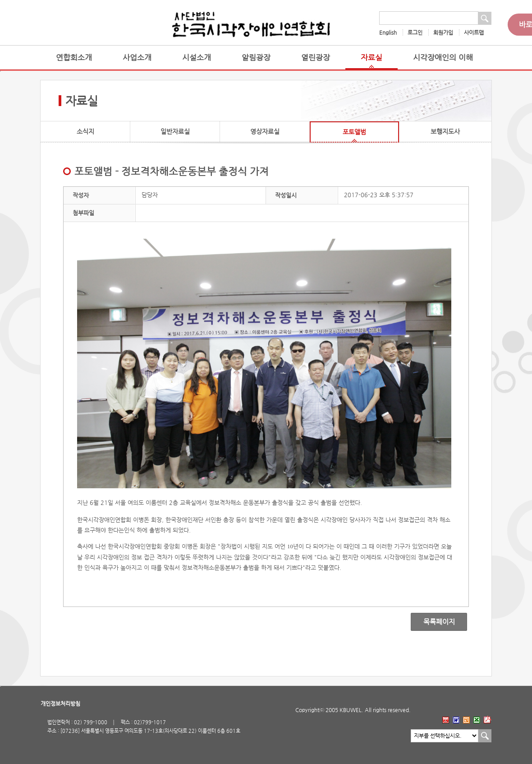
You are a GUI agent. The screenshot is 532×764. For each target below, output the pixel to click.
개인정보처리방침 (60, 704)
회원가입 (443, 32)
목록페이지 (433, 622)
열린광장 (316, 58)
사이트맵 (474, 32)
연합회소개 (74, 58)
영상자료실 (265, 131)
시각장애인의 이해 (443, 58)
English (388, 32)
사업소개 (137, 58)
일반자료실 (175, 131)
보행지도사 (445, 131)
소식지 (85, 131)
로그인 (415, 32)
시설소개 (197, 58)
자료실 (371, 58)
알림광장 (256, 58)
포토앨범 (354, 132)
